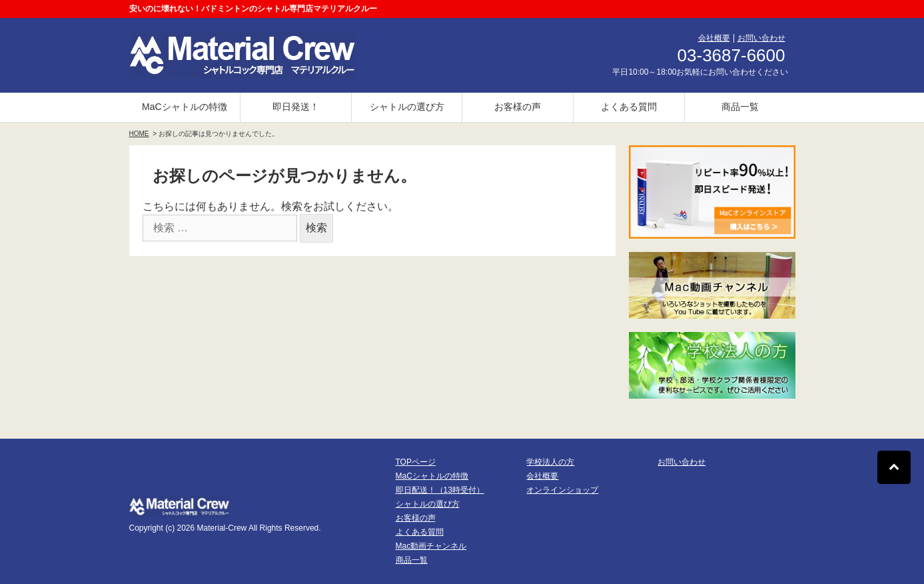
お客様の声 (518, 107)
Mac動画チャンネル (431, 546)
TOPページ (416, 462)
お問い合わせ (761, 38)
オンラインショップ (562, 490)
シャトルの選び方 (407, 107)
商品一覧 (740, 107)
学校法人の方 (550, 462)
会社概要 (714, 38)
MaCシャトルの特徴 (185, 107)
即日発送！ (296, 107)
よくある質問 (629, 107)
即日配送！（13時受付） (440, 490)
